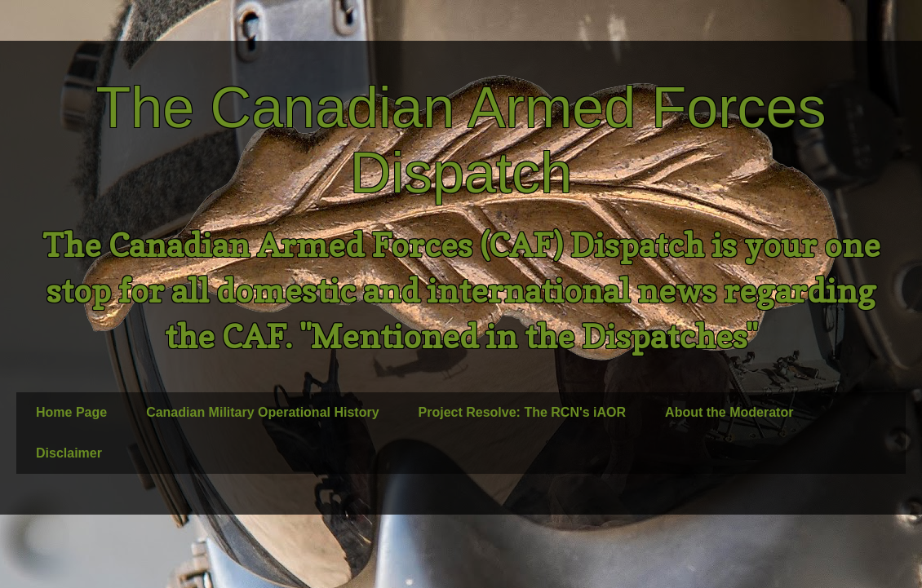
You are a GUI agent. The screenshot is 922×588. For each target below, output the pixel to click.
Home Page (71, 412)
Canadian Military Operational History (262, 412)
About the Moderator (729, 412)
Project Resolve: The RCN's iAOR (523, 412)
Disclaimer (69, 453)
